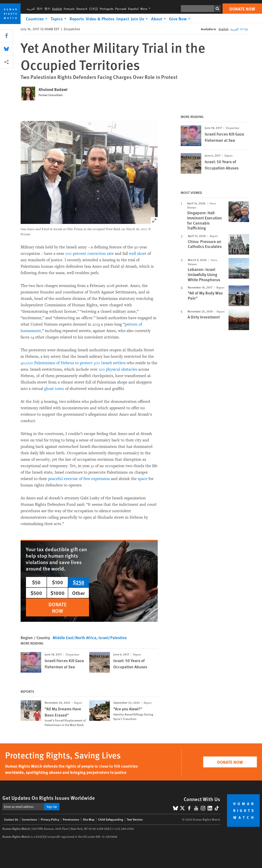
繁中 (47, 9)
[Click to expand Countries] (37, 19)
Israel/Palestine (113, 638)
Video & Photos (100, 19)
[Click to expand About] (159, 19)
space (143, 479)
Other (79, 593)
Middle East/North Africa (74, 638)
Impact (123, 19)
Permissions (71, 819)
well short (138, 254)
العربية (31, 9)
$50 (36, 582)
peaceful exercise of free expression (79, 479)
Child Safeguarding (111, 819)
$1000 (58, 593)
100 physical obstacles (118, 369)
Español (133, 9)
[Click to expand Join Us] (140, 19)
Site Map (89, 819)
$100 (58, 582)
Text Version (135, 819)
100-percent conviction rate (89, 254)
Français (69, 9)
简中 (40, 9)
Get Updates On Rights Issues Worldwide (49, 798)
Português (107, 9)
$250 (79, 582)
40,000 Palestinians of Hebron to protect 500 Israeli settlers (73, 363)
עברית (244, 29)
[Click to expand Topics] (59, 19)
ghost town (54, 389)
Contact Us (11, 819)
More (146, 9)
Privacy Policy (50, 819)
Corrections (30, 819)
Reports (77, 19)
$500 (36, 593)
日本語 (94, 9)
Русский (121, 9)
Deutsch (82, 9)
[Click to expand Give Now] (180, 19)
